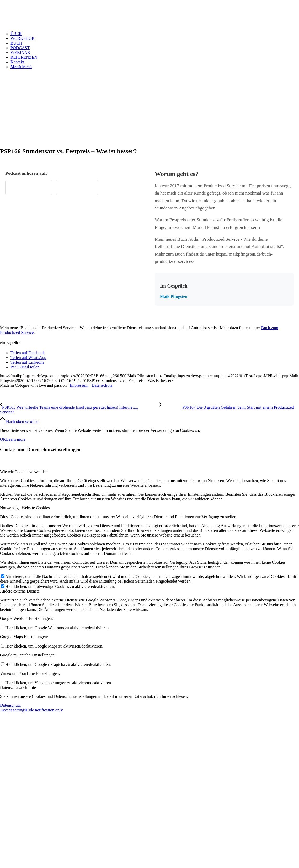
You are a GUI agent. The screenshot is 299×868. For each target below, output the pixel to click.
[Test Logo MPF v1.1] (39, 25)
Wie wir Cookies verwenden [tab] (24, 472)
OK (3, 439)
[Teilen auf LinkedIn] (27, 362)
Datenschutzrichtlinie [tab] (18, 687)
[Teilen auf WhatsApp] (28, 358)
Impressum (79, 385)
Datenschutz (102, 385)
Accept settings (13, 710)
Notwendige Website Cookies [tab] (25, 508)
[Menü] (21, 67)
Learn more (16, 439)
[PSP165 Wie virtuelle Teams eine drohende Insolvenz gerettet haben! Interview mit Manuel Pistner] (80, 407)
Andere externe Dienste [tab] (20, 591)
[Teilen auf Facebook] (28, 353)
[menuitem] (155, 34)
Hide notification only (44, 710)
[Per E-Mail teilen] (25, 367)
